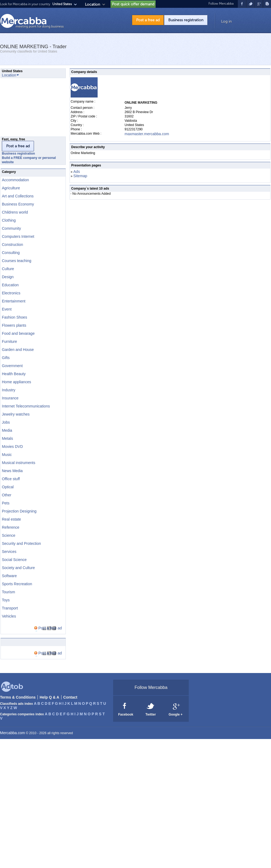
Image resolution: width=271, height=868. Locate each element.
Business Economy (18, 204)
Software (9, 576)
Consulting (11, 253)
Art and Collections (18, 196)
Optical (8, 487)
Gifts (6, 358)
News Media (12, 471)
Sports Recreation (17, 584)
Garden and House (18, 350)
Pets (6, 503)
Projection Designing (19, 511)
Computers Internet (18, 236)
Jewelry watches (16, 414)
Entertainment (14, 301)
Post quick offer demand (133, 4)
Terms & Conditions (18, 697)
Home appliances (16, 382)
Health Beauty (14, 374)
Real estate (11, 519)
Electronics (11, 293)
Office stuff (11, 479)
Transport (10, 608)
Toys (6, 600)
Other (7, 495)
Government (12, 366)
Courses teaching (17, 261)
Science (9, 535)
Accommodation (15, 180)
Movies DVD (12, 447)
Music (7, 455)
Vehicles (9, 616)
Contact (70, 697)
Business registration (186, 20)
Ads (77, 172)
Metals (7, 438)
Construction (13, 245)
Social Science (14, 560)
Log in (226, 21)
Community (11, 228)
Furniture (9, 341)
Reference (11, 527)
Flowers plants (14, 325)
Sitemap (80, 176)
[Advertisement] (28, 109)
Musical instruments (19, 463)
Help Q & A (49, 697)
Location (92, 4)
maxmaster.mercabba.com (147, 134)
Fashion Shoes (14, 317)
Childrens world (15, 212)
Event (7, 309)
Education (10, 285)
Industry (9, 390)
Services (9, 552)
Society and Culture (18, 568)
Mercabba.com (13, 733)
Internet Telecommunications (26, 406)
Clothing (9, 220)
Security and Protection (21, 543)
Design (8, 277)
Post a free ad (148, 20)
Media (7, 430)
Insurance (10, 398)
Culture (8, 269)
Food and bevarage (18, 333)
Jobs (6, 422)
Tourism (8, 592)
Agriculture (11, 188)
